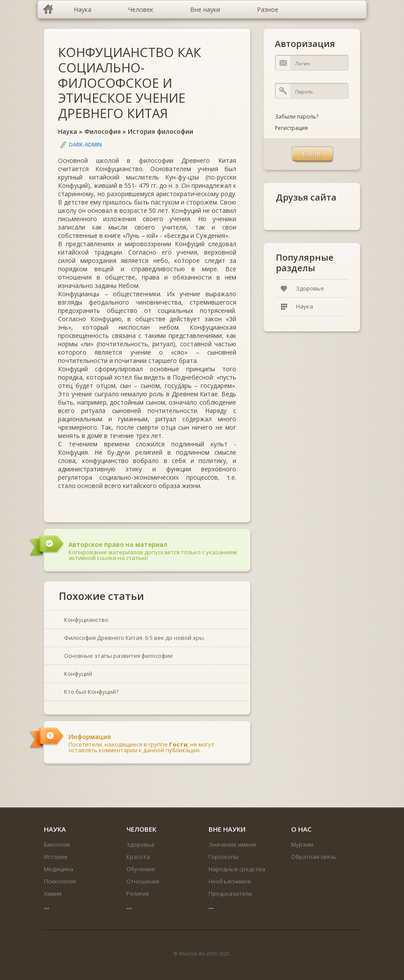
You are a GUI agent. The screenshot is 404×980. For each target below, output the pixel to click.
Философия (103, 131)
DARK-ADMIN (85, 145)
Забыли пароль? (297, 117)
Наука (68, 131)
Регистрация (291, 128)
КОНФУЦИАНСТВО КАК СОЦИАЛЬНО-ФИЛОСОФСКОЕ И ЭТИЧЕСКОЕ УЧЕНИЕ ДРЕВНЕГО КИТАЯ (130, 83)
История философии (161, 131)
